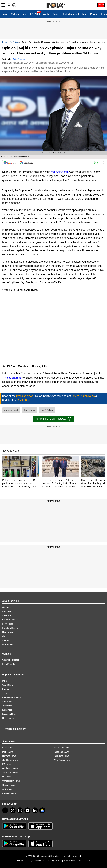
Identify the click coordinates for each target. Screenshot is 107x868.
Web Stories (8, 645)
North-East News (10, 768)
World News (8, 685)
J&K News (7, 789)
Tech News (7, 706)
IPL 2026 (35, 14)
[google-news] (42, 810)
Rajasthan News (61, 752)
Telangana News (61, 756)
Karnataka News (10, 793)
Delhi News (7, 752)
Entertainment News (12, 697)
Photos (94, 14)
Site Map (21, 861)
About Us (7, 611)
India (25, 14)
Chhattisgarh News (11, 781)
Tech (85, 14)
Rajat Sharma (19, 59)
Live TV (6, 636)
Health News (8, 718)
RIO (80, 861)
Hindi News (7, 632)
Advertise (7, 615)
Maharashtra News (62, 748)
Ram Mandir (30, 410)
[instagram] (20, 810)
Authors (6, 640)
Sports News (8, 702)
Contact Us (7, 607)
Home (5, 14)
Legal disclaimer (36, 861)
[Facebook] (5, 810)
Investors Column (10, 628)
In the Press (8, 624)
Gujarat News (9, 785)
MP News (7, 764)
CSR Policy (70, 861)
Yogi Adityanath (59, 172)
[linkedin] (35, 810)
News (4, 42)
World (46, 14)
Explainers (7, 710)
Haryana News (9, 756)
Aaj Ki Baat (14, 42)
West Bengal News (62, 760)
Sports (56, 14)
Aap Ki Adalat (47, 410)
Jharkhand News (10, 760)
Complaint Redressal (12, 620)
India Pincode (9, 664)
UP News (7, 777)
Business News (9, 714)
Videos (15, 14)
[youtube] (27, 810)
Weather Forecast (10, 660)
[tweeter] (13, 810)
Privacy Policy (54, 861)
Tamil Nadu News (10, 773)
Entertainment (71, 14)
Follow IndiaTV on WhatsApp (53, 419)
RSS (88, 861)
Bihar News (8, 748)
